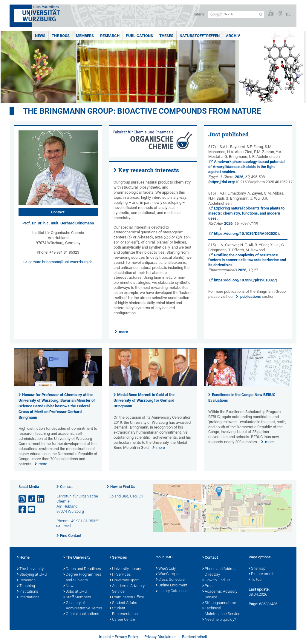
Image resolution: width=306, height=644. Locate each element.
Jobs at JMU (75, 592)
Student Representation (124, 611)
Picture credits (262, 574)
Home (23, 558)
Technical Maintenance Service (221, 611)
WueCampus (168, 574)
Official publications (81, 614)
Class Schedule (170, 580)
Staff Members (77, 597)
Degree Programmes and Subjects (82, 578)
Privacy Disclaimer (160, 637)
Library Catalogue (172, 591)
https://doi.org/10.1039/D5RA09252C (246, 234)
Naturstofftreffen (200, 36)
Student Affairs (123, 603)
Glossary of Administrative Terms (83, 606)
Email (66, 526)
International (29, 597)
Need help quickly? (219, 620)
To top (255, 580)
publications (251, 296)
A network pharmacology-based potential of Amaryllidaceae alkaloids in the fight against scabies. (246, 167)
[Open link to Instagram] (23, 499)
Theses (166, 36)
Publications (139, 36)
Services (118, 558)
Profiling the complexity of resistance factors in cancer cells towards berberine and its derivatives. (247, 260)
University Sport (124, 580)
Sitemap (257, 569)
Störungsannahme (219, 603)
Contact (66, 487)
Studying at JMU (32, 575)
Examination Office (127, 597)
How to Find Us (123, 487)
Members (85, 36)
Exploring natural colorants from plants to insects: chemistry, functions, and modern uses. (246, 213)
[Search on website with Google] (236, 14)
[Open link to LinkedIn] (41, 499)
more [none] (43, 464)
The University (30, 569)
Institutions (28, 592)
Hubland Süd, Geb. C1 (125, 496)
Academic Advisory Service (127, 589)
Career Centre (122, 620)
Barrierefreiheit (195, 637)
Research (110, 36)
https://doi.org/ (222, 182)
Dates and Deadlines (82, 569)
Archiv (233, 36)
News (40, 36)
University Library (125, 569)
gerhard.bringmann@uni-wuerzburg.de (61, 262)
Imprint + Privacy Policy (118, 637)
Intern (199, 14)
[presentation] (58, 385)
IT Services (120, 575)
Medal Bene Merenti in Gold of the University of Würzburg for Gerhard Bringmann (144, 400)
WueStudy (166, 569)
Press (208, 586)
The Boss (61, 36)
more (123, 332)
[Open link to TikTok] (32, 499)
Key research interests (149, 170)
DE (288, 14)
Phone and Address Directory (220, 572)
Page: (253, 604)
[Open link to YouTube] (32, 510)
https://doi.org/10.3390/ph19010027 (245, 280)
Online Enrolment (172, 586)
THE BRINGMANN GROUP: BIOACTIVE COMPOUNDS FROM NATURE (142, 111)
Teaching (26, 586)
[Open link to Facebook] (23, 510)
